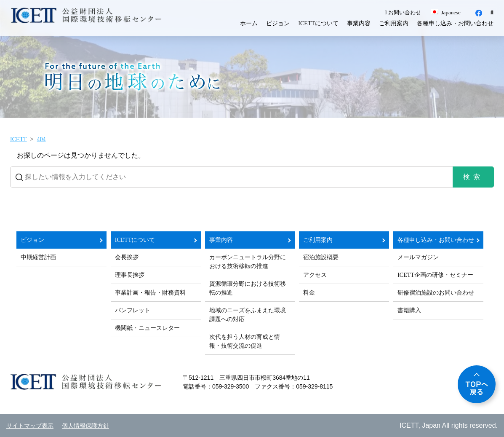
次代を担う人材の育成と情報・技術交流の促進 (245, 341)
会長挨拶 (127, 257)
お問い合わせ (403, 12)
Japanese (445, 12)
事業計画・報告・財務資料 (150, 293)
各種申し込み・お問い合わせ (455, 23)
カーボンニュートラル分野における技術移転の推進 (248, 262)
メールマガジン (418, 257)
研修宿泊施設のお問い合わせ (436, 293)
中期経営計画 (38, 257)
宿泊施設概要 (321, 257)
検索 (473, 177)
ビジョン (278, 23)
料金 (309, 293)
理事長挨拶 (130, 275)
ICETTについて (318, 23)
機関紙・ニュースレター (147, 328)
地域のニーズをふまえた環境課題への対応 (248, 315)
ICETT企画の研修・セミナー (435, 275)
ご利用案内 (394, 23)
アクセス (315, 275)
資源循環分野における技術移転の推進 (248, 288)
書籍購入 (409, 310)
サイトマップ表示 (30, 426)
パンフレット (133, 310)
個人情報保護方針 (85, 426)
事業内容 (359, 23)
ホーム (249, 23)
